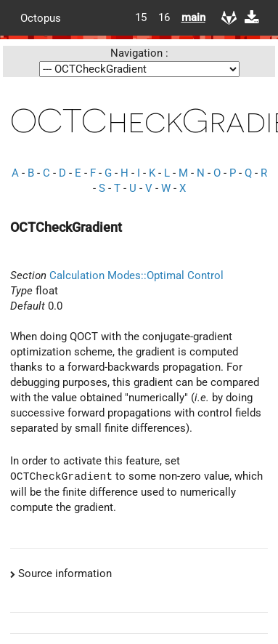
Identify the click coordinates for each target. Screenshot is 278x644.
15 (141, 17)
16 (164, 17)
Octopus (41, 17)
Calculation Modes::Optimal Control (136, 275)
